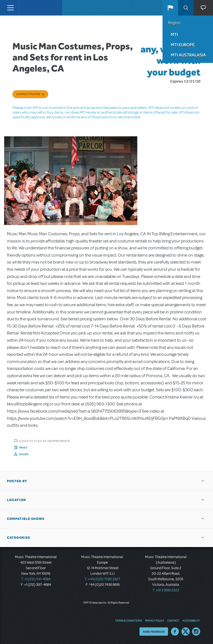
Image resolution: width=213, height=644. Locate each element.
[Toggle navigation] (10, 8)
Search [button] (186, 8)
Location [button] (17, 500)
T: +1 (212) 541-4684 (36, 579)
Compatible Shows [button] (26, 519)
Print (23, 448)
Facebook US (175, 632)
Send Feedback (154, 632)
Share (24, 454)
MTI (174, 34)
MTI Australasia (188, 55)
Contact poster (28, 94)
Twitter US (186, 632)
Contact (173, 620)
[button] (170, 8)
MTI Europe (183, 45)
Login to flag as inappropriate (45, 441)
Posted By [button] (17, 481)
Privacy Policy (154, 620)
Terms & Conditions (128, 620)
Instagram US (196, 632)
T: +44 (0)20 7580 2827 (102, 579)
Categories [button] (19, 538)
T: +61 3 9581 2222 (166, 590)
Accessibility (191, 620)
